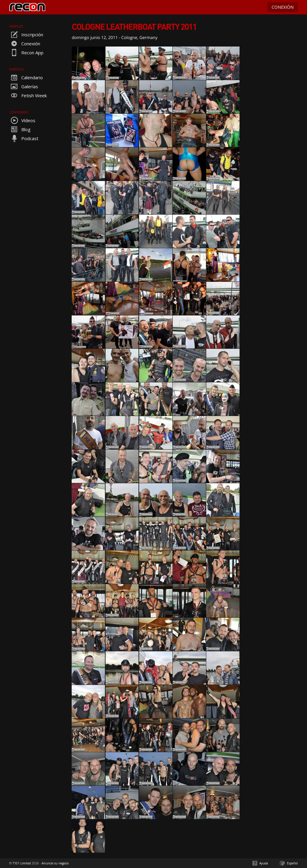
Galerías (24, 86)
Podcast (24, 138)
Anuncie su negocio (55, 863)
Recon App (26, 53)
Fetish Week (28, 95)
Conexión (25, 44)
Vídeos (22, 120)
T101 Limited (22, 863)
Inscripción (26, 35)
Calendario (26, 77)
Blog (20, 129)
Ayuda (264, 863)
